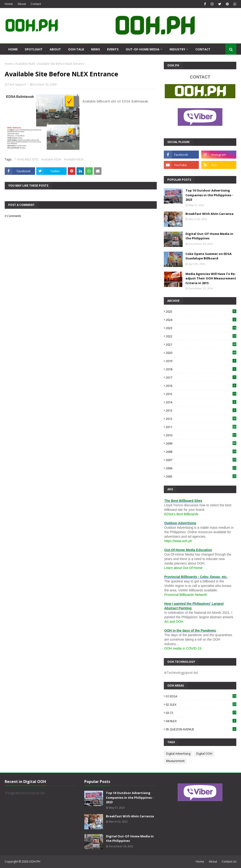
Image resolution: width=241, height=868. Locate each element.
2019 (201, 361)
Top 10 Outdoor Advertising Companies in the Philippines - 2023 (209, 195)
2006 (201, 468)
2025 (201, 311)
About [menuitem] (55, 49)
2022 (201, 336)
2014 (201, 402)
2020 (201, 353)
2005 (201, 476)
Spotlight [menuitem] (34, 49)
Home (9, 4)
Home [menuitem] (13, 49)
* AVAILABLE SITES (26, 159)
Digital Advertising (178, 754)
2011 (201, 427)
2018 (201, 369)
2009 (201, 443)
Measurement (175, 761)
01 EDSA (201, 696)
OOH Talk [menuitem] (76, 49)
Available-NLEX (25, 64)
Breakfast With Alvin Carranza (209, 214)
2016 (201, 386)
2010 (201, 435)
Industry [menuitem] (177, 49)
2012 (201, 419)
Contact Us (229, 862)
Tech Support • (18, 84)
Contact (36, 4)
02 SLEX (201, 704)
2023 (201, 328)
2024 (201, 320)
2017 (201, 377)
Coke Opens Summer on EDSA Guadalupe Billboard (209, 256)
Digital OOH (204, 754)
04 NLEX (201, 721)
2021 (201, 344)
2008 (201, 452)
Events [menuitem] (113, 49)
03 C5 (201, 713)
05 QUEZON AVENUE (201, 729)
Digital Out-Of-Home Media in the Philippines (209, 236)
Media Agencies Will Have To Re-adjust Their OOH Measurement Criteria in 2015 (211, 278)
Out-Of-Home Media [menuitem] (143, 49)
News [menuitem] (96, 49)
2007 (201, 460)
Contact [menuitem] (203, 49)
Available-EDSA (51, 159)
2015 (201, 394)
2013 (201, 410)
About (22, 4)
